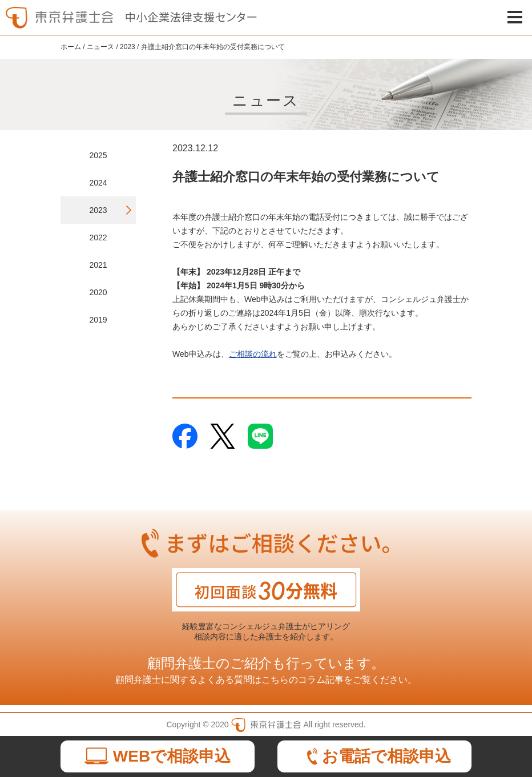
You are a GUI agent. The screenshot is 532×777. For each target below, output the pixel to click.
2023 (98, 210)
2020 (98, 292)
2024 (98, 183)
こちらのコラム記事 (303, 680)
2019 (98, 320)
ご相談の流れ (253, 354)
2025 (98, 155)
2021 (98, 265)
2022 (98, 237)
